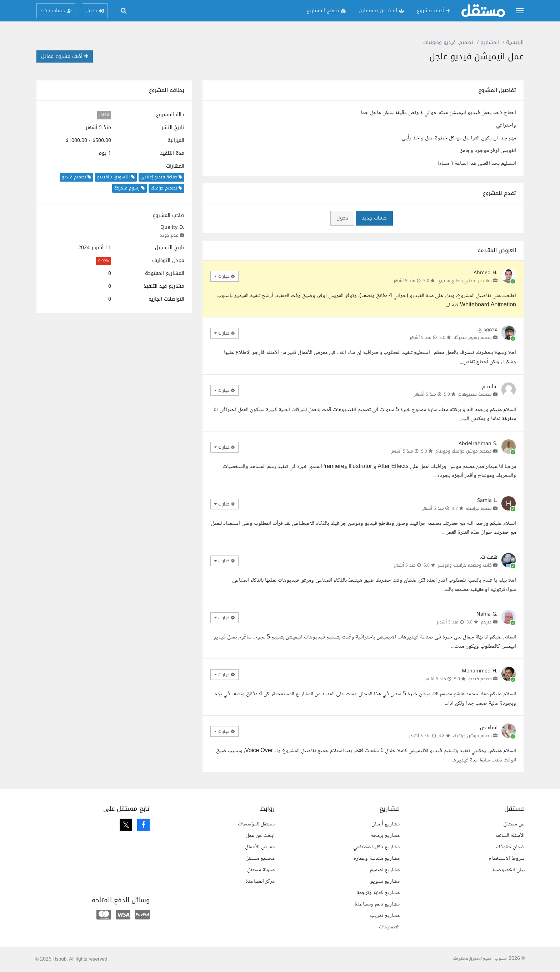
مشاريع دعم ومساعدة (377, 904)
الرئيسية (515, 42)
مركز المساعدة (260, 881)
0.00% (104, 261)
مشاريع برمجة (385, 836)
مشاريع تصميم (385, 870)
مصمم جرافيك (479, 508)
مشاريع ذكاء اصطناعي (376, 847)
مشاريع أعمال (386, 824)
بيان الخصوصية (508, 870)
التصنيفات (389, 927)
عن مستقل (514, 824)
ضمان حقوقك (510, 847)
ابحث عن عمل (260, 836)
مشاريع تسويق (384, 881)
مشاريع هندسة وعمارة (377, 858)
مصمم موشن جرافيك (472, 736)
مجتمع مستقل (260, 858)
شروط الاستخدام (507, 858)
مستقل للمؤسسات (256, 824)
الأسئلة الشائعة (510, 836)
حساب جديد (374, 218)
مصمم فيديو (480, 679)
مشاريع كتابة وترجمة (378, 893)
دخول (342, 218)
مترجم (486, 622)
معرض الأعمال (260, 847)
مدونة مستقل (261, 870)
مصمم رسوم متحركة (473, 337)
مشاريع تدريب (385, 916)
